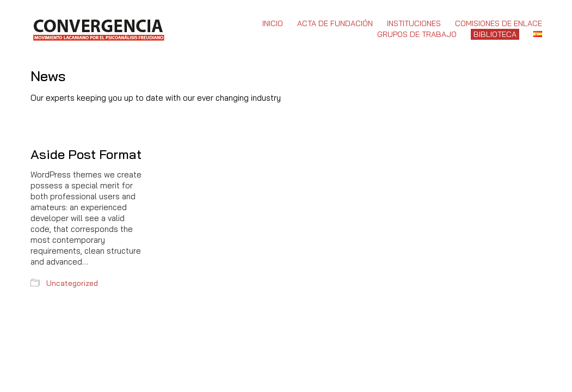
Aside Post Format (86, 154)
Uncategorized (72, 283)
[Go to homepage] (98, 29)
